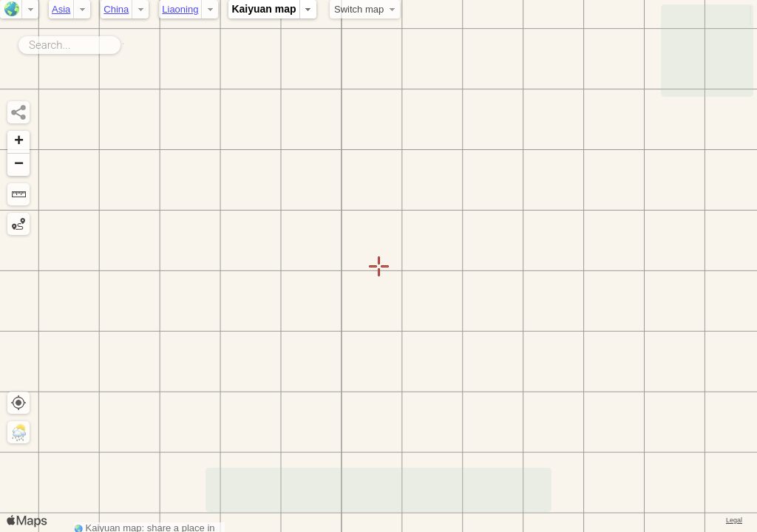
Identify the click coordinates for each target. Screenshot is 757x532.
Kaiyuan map (264, 9)
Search (123, 42)
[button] (18, 142)
